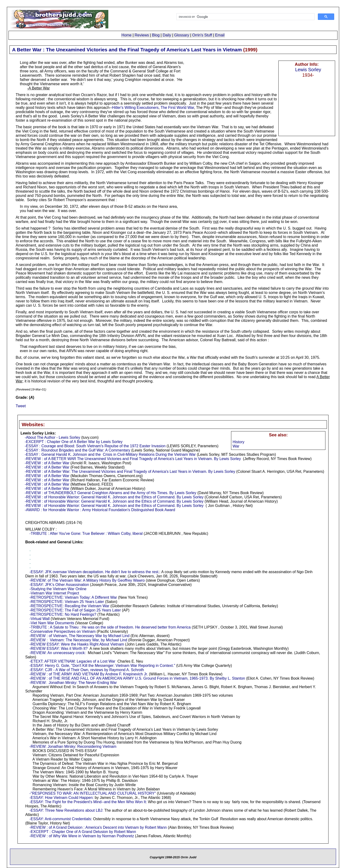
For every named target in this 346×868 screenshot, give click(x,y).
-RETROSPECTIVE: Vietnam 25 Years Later (67, 602)
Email (220, 35)
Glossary (182, 35)
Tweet (21, 406)
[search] (245, 17)
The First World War (177, 108)
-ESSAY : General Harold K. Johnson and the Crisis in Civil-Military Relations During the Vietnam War (110, 454)
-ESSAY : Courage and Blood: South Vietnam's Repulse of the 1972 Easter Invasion (95, 446)
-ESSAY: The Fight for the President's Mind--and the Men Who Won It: (88, 802)
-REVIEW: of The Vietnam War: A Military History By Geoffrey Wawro (87, 580)
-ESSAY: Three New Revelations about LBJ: (66, 810)
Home (127, 35)
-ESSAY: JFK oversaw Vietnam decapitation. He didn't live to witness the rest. (94, 572)
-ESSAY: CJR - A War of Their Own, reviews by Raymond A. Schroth (87, 670)
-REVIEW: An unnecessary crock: (57, 653)
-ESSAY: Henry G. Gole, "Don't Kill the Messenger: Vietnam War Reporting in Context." (102, 666)
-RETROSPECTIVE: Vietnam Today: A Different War (73, 597)
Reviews (142, 35)
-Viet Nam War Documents (52, 623)
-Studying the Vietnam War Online (58, 589)
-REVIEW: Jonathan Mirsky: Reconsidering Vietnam (73, 746)
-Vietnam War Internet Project (54, 593)
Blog (156, 35)
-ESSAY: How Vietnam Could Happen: (61, 798)
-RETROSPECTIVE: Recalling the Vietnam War (69, 606)
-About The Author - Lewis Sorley (52, 437)
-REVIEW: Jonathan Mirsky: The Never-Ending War (73, 683)
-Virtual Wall (39, 619)
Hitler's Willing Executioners (135, 108)
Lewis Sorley (308, 70)
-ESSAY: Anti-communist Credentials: (61, 819)
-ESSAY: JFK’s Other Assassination (59, 585)
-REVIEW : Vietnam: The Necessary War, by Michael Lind (78, 640)
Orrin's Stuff (202, 35)
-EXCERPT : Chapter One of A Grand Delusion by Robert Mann (83, 832)
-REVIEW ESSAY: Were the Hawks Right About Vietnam (77, 644)
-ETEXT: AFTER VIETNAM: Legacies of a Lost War (72, 661)
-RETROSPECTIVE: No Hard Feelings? (63, 614)
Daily (167, 35)
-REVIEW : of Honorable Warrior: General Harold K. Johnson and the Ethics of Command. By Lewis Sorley (114, 497)
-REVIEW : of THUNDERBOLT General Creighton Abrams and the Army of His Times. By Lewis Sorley (110, 493)
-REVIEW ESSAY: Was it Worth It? (58, 649)
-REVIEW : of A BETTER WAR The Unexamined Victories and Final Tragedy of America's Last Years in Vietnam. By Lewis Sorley (133, 459)
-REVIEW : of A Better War (47, 463)
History (238, 442)
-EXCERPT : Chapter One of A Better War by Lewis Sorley (74, 442)
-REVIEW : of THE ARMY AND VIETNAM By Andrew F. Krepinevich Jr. (89, 674)
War (236, 446)
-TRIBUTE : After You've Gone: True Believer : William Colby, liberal (86, 534)
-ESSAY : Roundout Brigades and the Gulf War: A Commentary (77, 450)
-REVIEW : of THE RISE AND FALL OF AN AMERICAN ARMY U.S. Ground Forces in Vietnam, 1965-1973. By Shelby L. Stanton (137, 678)
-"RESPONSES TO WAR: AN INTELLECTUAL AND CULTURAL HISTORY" (92, 793)
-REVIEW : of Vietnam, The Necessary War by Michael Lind (79, 636)
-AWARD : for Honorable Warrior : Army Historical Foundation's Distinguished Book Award (100, 510)
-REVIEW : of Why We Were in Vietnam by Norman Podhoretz (82, 836)
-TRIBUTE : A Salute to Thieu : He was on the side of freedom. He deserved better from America (110, 627)
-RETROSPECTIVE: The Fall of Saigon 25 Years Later (75, 610)
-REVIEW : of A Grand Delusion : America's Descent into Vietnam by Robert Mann (98, 827)
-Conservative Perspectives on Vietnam (62, 631)
